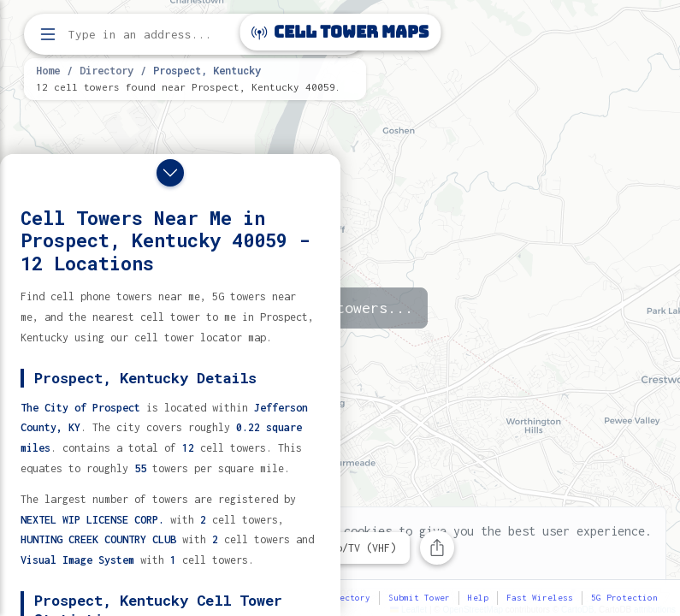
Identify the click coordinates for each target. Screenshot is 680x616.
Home (48, 70)
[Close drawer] (170, 173)
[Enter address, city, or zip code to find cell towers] (197, 35)
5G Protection (624, 598)
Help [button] (478, 598)
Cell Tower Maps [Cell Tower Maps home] (340, 32)
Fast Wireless (540, 598)
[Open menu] (48, 34)
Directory (106, 70)
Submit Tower (419, 598)
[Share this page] (437, 548)
